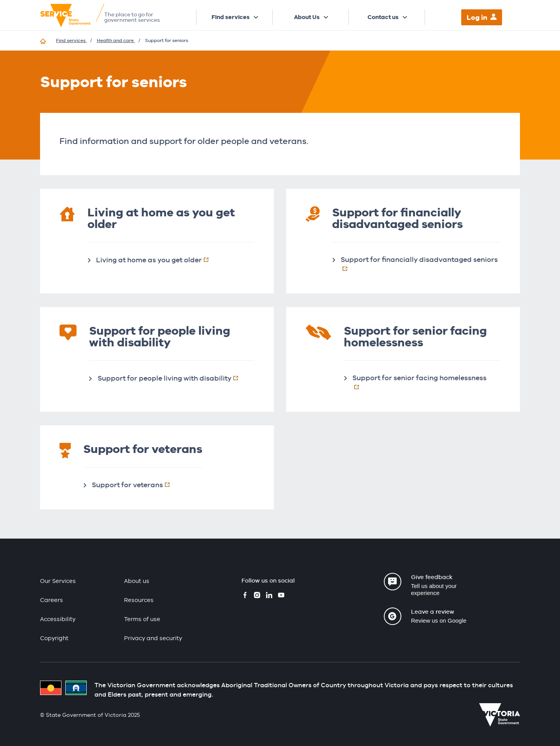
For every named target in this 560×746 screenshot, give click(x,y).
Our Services (58, 581)
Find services (231, 17)
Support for (135, 484)
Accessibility (58, 619)
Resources (139, 600)
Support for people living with (172, 378)
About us (137, 581)
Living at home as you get (156, 260)
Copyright (54, 638)
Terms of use (142, 619)
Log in (477, 17)
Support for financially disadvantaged (421, 264)
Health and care (116, 40)
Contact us (383, 17)
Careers (52, 600)
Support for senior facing (426, 382)
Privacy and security (153, 638)
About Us (307, 17)
